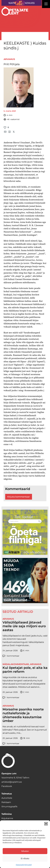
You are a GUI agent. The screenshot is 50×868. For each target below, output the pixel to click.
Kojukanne (7, 818)
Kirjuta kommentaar (19, 497)
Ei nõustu (25, 858)
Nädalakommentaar (16, 664)
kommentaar (11, 656)
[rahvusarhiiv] (25, 532)
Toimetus (7, 794)
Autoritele (7, 798)
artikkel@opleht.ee (12, 782)
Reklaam (6, 802)
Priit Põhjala (12, 64)
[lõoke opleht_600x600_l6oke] (25, 581)
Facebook (7, 786)
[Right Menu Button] (46, 4)
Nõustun (25, 851)
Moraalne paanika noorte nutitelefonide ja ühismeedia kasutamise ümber (23, 715)
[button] (46, 824)
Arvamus (9, 59)
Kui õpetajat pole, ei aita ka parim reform (25, 670)
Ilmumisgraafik (9, 807)
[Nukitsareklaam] (22, 3)
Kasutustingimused (24, 865)
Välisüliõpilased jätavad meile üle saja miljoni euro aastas (24, 626)
